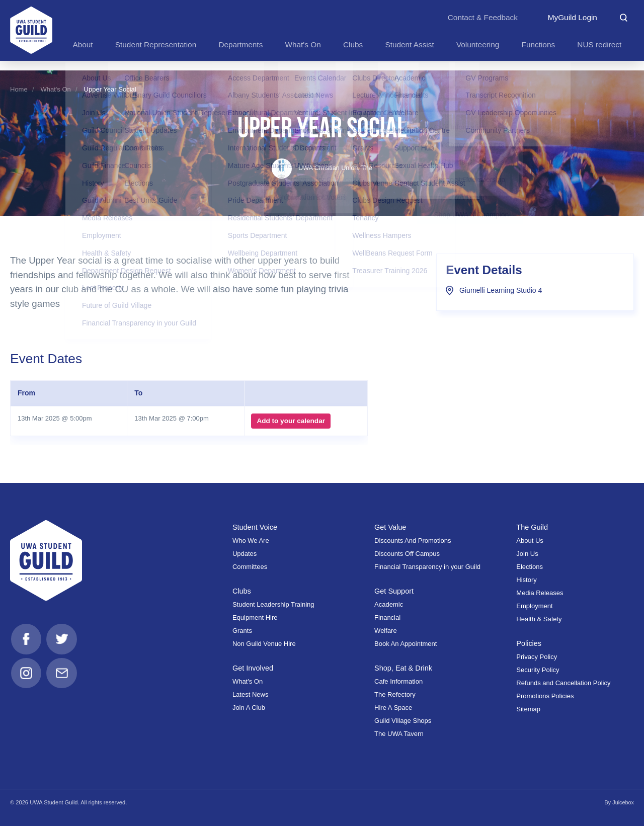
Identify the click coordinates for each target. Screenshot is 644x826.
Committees (250, 567)
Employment (534, 606)
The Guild (532, 527)
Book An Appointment (406, 644)
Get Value (391, 527)
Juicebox (623, 802)
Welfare (386, 631)
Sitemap (528, 709)
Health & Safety (539, 619)
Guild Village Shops (403, 721)
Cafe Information (398, 681)
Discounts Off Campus (407, 554)
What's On (56, 89)
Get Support (394, 591)
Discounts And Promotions (413, 541)
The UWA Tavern (399, 734)
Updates (245, 554)
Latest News (251, 694)
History (526, 580)
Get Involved (253, 668)
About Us (530, 541)
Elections (530, 567)
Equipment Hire (255, 617)
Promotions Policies (545, 696)
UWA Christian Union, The (322, 168)
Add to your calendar (290, 421)
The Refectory (395, 694)
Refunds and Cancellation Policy (563, 683)
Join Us (527, 554)
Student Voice (256, 527)
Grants (242, 631)
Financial (387, 617)
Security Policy (538, 670)
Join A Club (249, 708)
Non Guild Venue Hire (264, 644)
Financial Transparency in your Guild (427, 567)
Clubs (242, 591)
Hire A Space (393, 708)
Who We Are (251, 541)
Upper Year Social (110, 89)
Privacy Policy (537, 657)
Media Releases (540, 593)
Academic (389, 604)
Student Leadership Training (273, 604)
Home (19, 89)
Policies (529, 643)
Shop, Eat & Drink (404, 668)
